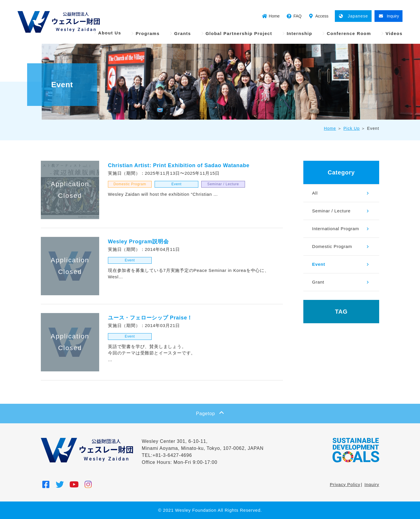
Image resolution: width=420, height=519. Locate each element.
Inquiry (372, 484)
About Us (110, 33)
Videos (394, 33)
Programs (148, 33)
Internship (300, 33)
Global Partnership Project (239, 33)
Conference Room (349, 33)
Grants (182, 33)
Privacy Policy (345, 484)
